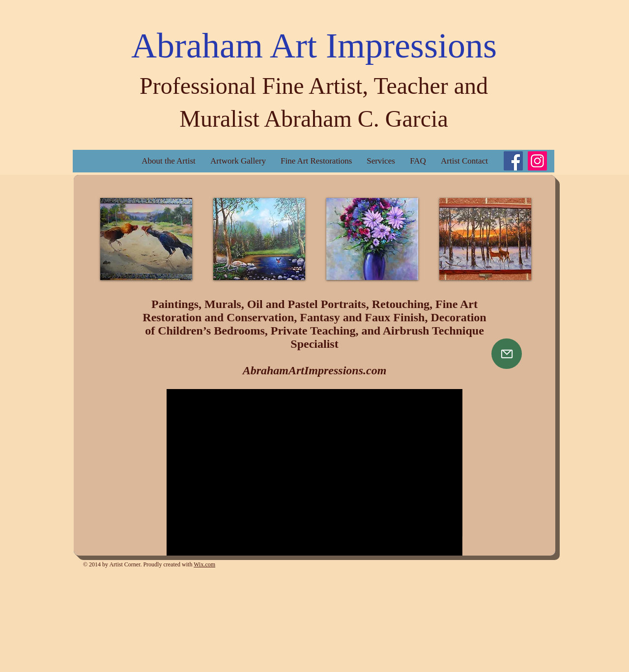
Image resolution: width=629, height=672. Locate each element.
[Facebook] (513, 161)
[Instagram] (537, 161)
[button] (146, 239)
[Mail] (507, 354)
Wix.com (204, 564)
